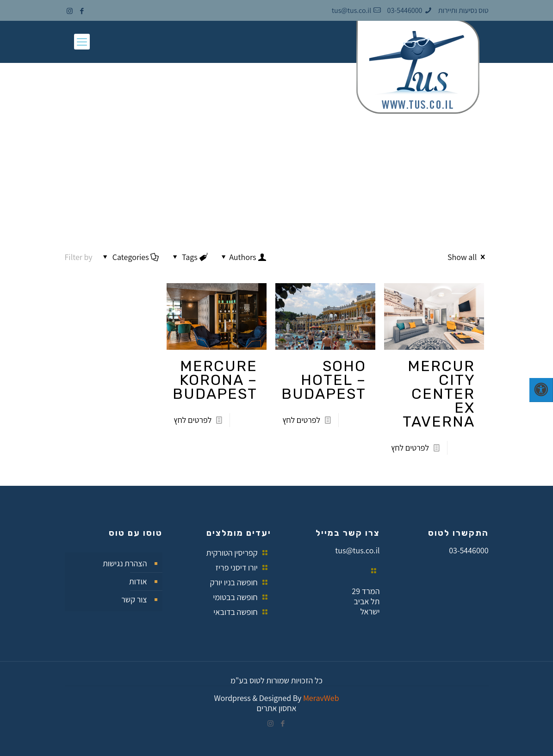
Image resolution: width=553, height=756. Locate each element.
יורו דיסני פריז (237, 567)
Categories (130, 257)
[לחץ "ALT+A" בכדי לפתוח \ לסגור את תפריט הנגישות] (541, 390)
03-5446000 (469, 550)
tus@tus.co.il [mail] (351, 10)
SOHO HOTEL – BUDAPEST (324, 380)
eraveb (321, 698)
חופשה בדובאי (235, 612)
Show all (468, 257)
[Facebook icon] (82, 11)
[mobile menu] (82, 42)
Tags (189, 257)
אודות (138, 581)
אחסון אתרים (276, 708)
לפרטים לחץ (410, 448)
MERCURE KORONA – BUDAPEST (215, 380)
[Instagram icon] (70, 11)
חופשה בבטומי (235, 597)
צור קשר (134, 599)
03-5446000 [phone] (405, 10)
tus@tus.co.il (357, 550)
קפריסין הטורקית (232, 553)
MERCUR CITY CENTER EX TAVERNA (439, 394)
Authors (243, 257)
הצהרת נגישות (125, 563)
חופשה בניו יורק (234, 582)
